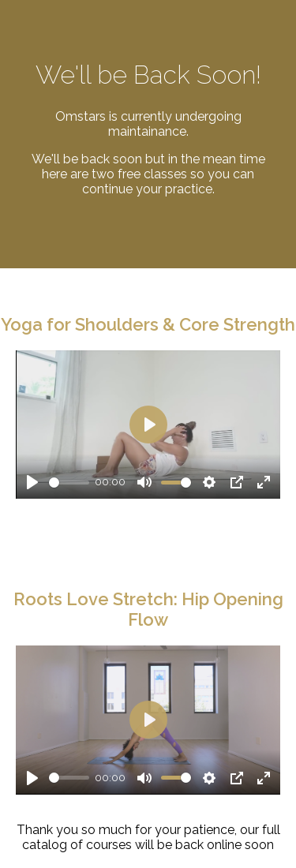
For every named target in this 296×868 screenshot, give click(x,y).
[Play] (32, 482)
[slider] (69, 483)
